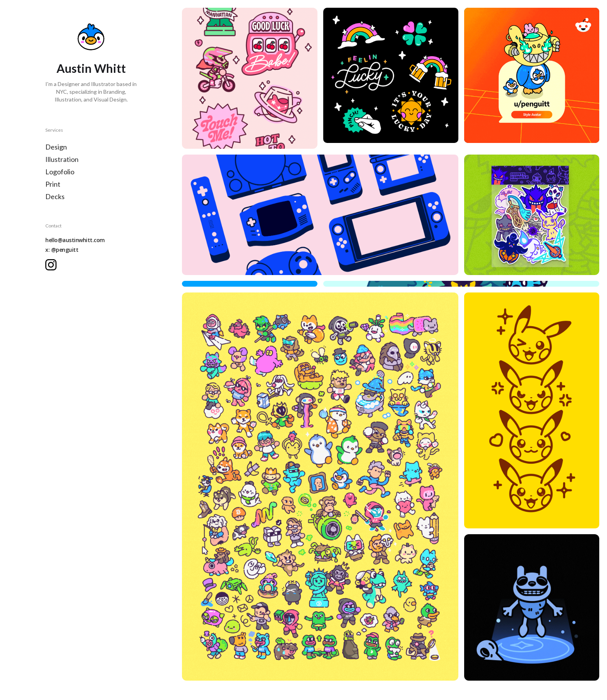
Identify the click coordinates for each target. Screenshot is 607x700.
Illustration (62, 159)
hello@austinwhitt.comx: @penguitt (75, 245)
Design (56, 147)
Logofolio (60, 172)
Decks (55, 196)
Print (53, 184)
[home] (91, 37)
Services (54, 130)
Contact (53, 226)
